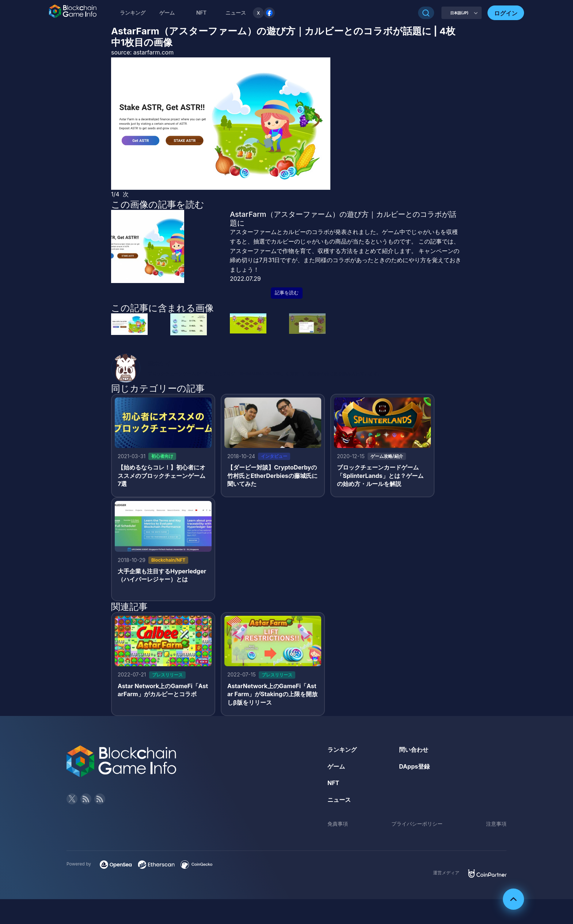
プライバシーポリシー (417, 824)
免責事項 (338, 824)
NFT (201, 13)
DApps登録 (414, 766)
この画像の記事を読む (158, 204)
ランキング (133, 13)
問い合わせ (414, 750)
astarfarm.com (153, 52)
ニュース (339, 800)
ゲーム (167, 13)
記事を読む (287, 293)
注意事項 (496, 824)
